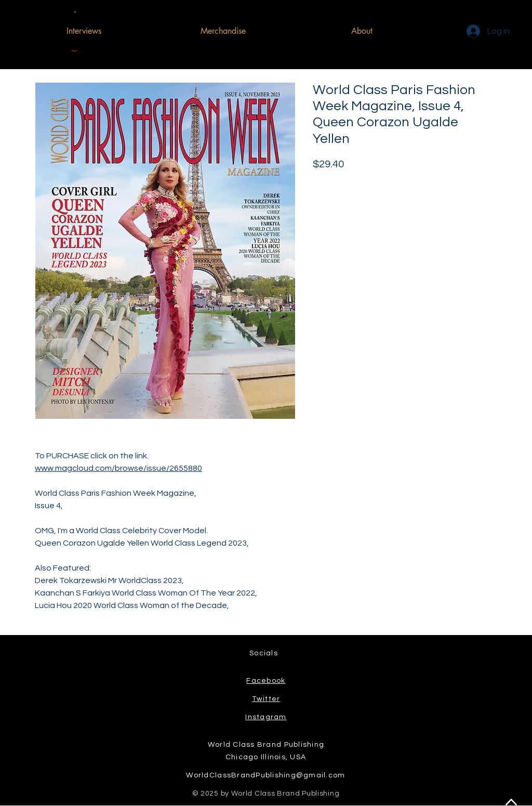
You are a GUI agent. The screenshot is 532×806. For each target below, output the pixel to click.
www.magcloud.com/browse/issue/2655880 (118, 468)
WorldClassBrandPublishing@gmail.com (265, 775)
